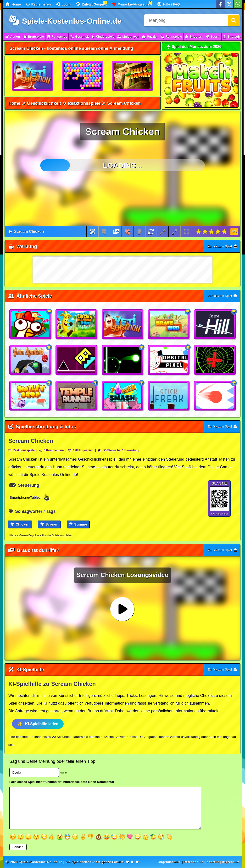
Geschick (79, 37)
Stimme (78, 524)
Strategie (232, 37)
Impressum (231, 862)
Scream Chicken (29, 232)
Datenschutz (194, 862)
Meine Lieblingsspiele (132, 4)
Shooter (193, 37)
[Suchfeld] (186, 20)
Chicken (20, 524)
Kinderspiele (103, 37)
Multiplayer (128, 37)
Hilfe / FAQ (169, 4)
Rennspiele (171, 37)
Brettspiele (33, 37)
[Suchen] (234, 20)
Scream (49, 524)
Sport (212, 37)
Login (63, 4)
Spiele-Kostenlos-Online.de (65, 21)
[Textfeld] (105, 808)
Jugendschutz (170, 862)
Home (13, 4)
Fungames (57, 37)
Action (13, 37)
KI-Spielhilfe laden (42, 724)
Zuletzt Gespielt (91, 4)
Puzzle (149, 37)
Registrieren (39, 4)
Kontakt (213, 862)
